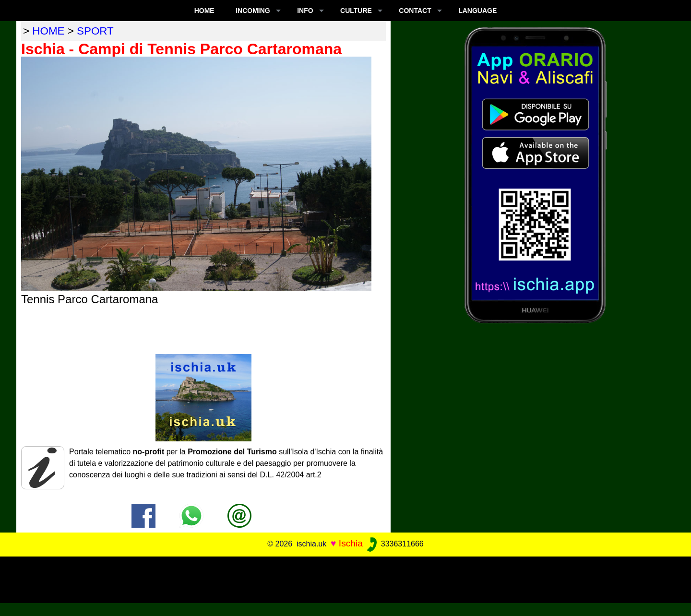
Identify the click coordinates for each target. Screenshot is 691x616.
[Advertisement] (345, 578)
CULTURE (356, 11)
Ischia (351, 543)
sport (95, 31)
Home (204, 11)
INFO (305, 11)
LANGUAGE (477, 11)
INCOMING (253, 11)
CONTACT (415, 11)
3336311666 (394, 544)
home (48, 31)
